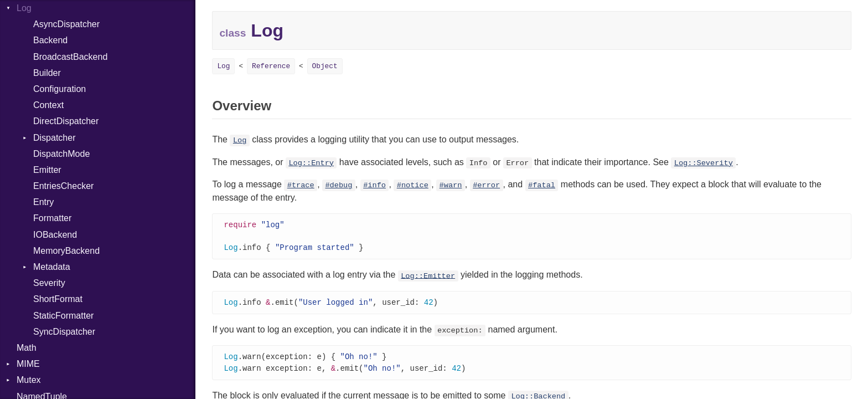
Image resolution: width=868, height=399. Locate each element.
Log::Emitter (428, 277)
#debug (339, 185)
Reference (271, 66)
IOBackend (55, 235)
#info (374, 185)
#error (486, 185)
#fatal (542, 185)
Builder (47, 73)
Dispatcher (54, 138)
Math (27, 348)
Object (325, 66)
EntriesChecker (63, 186)
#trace (301, 185)
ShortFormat (58, 299)
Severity (49, 283)
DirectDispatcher (66, 121)
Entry (43, 202)
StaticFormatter (63, 316)
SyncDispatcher (64, 332)
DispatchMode (61, 154)
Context (48, 105)
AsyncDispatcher (66, 24)
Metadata (52, 267)
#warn (451, 185)
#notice (413, 185)
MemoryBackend (66, 251)
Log (24, 8)
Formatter (52, 218)
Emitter (47, 170)
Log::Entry (311, 163)
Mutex (29, 380)
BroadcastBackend (70, 57)
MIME (28, 364)
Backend (50, 40)
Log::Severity (704, 163)
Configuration (60, 89)
